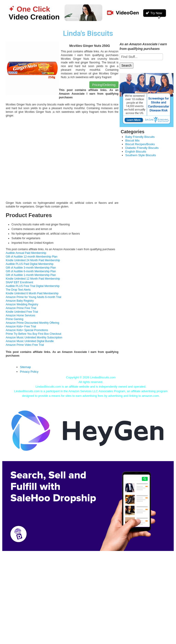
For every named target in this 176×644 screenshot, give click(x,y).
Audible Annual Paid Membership (26, 253)
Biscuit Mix (132, 140)
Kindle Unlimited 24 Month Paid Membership (33, 260)
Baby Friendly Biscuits (140, 137)
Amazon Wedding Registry (22, 304)
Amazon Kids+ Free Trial (21, 326)
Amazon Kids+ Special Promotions (27, 330)
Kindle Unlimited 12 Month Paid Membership (33, 279)
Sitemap (25, 367)
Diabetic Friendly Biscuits (142, 148)
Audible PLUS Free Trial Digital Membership (33, 286)
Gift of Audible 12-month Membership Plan (32, 257)
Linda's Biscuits (88, 33)
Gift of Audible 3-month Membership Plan (31, 268)
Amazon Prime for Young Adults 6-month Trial (33, 297)
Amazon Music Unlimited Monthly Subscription (34, 338)
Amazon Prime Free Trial (21, 308)
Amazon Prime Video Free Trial (25, 345)
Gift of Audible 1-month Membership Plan (31, 275)
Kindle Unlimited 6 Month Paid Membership (32, 293)
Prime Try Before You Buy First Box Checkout (33, 334)
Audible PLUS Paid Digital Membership (30, 264)
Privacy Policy (29, 372)
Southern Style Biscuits (141, 155)
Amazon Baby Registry (20, 301)
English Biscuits (136, 152)
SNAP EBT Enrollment (19, 282)
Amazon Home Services (21, 315)
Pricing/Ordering (104, 85)
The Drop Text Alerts (18, 290)
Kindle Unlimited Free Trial (22, 312)
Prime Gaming (15, 319)
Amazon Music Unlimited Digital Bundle (30, 341)
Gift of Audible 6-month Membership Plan (31, 271)
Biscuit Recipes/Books (140, 144)
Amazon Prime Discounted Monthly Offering (32, 323)
